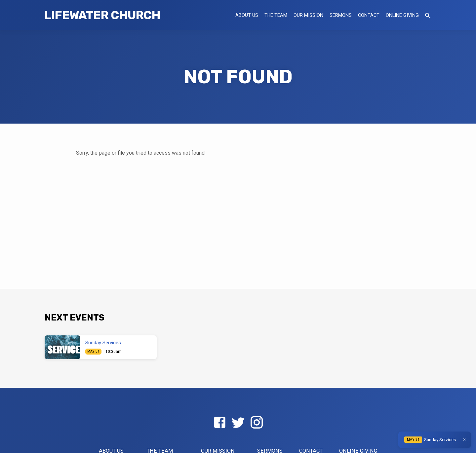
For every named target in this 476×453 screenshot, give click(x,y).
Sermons (341, 15)
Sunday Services (103, 343)
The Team (276, 15)
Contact (369, 15)
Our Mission (308, 15)
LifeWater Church (102, 15)
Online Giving (402, 15)
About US (247, 15)
